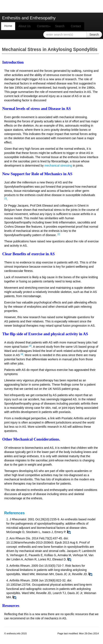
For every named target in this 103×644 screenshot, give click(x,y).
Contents (44, 26)
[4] (22, 354)
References (14, 513)
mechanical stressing (58, 166)
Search (60, 26)
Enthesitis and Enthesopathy (29, 18)
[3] (30, 346)
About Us (24, 26)
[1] (5, 198)
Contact (76, 26)
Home (8, 26)
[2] (59, 234)
